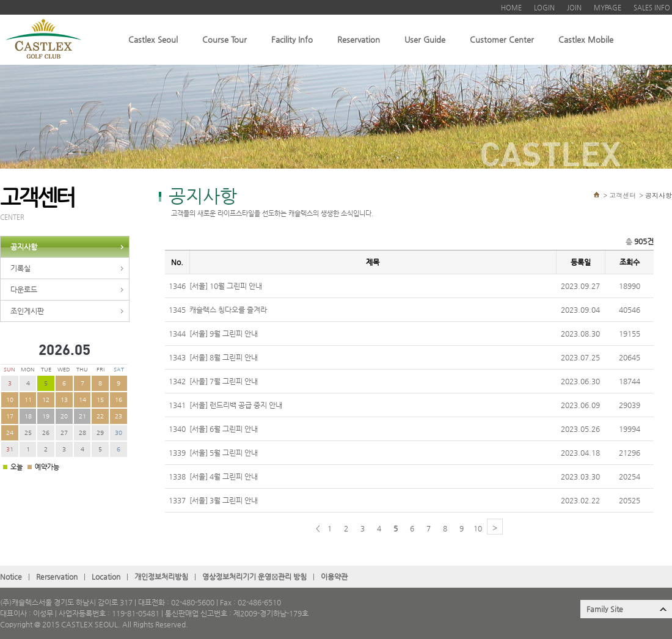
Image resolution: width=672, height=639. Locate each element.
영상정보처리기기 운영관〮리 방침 (254, 577)
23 (119, 416)
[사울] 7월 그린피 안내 (224, 381)
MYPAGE (608, 8)
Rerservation (57, 577)
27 (64, 433)
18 (28, 416)
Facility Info (292, 39)
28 (82, 433)
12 (46, 400)
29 (100, 433)
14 (82, 400)
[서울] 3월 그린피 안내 (224, 500)
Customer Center (502, 39)
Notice (11, 577)
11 (28, 400)
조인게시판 (27, 311)
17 (10, 416)
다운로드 (24, 290)
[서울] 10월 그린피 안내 (226, 286)
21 (82, 416)
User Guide (425, 39)
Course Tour (225, 39)
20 (64, 416)
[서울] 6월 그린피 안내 (224, 429)
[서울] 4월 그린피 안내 (224, 477)
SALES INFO (652, 8)
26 (46, 433)
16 (119, 400)
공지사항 (24, 247)
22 (100, 416)
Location (106, 577)
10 (10, 400)
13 (64, 400)
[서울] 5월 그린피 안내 (224, 453)
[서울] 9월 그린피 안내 (224, 334)
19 (46, 416)
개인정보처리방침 (161, 577)
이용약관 (334, 577)
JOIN (574, 8)
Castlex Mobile (586, 39)
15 (100, 400)
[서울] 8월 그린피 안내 (224, 357)
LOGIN (544, 8)
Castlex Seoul (153, 39)
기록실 (20, 268)
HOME (511, 8)
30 (119, 433)
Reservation (359, 39)
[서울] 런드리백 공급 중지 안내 (236, 405)
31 (10, 449)
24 (10, 433)
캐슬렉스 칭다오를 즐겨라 (228, 310)
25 (28, 433)
